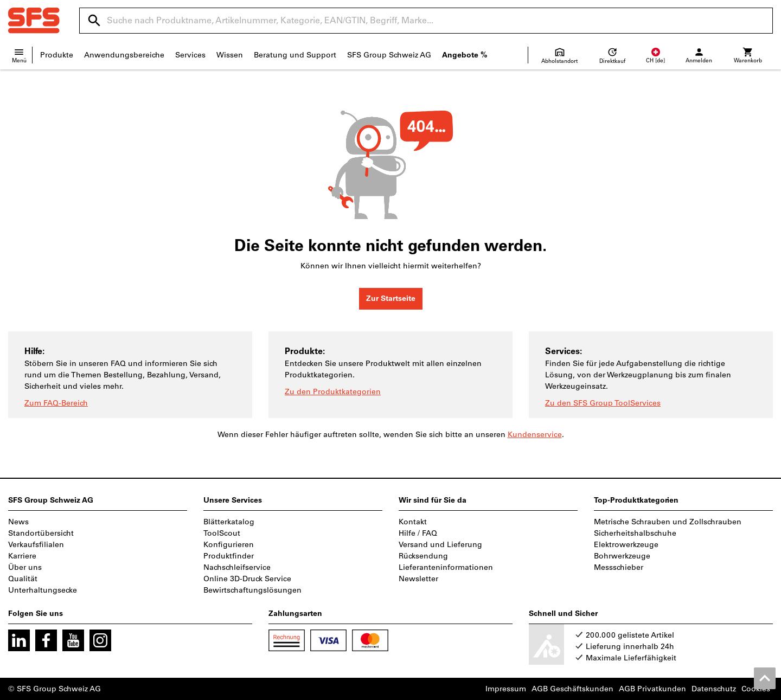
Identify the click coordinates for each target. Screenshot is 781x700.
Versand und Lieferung (440, 545)
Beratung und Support (295, 55)
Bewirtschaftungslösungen (252, 590)
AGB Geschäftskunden (572, 689)
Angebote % (465, 55)
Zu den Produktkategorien (333, 392)
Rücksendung (423, 556)
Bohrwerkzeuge (622, 556)
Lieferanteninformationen (446, 567)
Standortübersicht (41, 533)
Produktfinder (229, 556)
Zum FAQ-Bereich (56, 403)
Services (190, 55)
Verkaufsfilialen (36, 545)
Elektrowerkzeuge (626, 545)
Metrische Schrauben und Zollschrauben (668, 522)
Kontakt (413, 522)
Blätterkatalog (229, 522)
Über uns (25, 567)
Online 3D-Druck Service (247, 579)
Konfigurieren (229, 545)
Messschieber (619, 567)
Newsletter (418, 579)
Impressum (506, 689)
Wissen (230, 55)
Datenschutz (714, 689)
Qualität (23, 579)
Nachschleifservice (237, 567)
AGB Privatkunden (652, 689)
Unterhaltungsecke (43, 590)
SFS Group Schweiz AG (389, 55)
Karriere (22, 556)
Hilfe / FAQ (418, 533)
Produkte (57, 55)
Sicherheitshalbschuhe (635, 533)
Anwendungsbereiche (124, 55)
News (18, 522)
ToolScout (222, 533)
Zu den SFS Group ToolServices (603, 403)
